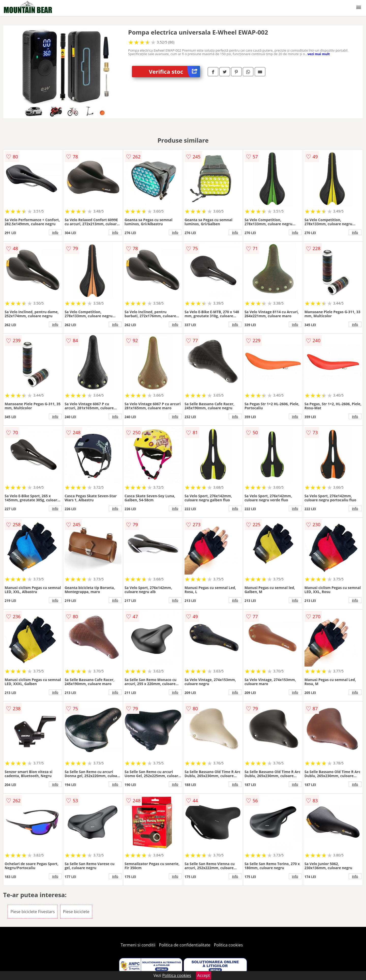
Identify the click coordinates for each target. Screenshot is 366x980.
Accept (204, 975)
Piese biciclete (76, 912)
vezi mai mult (319, 54)
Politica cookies (228, 945)
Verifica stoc (174, 72)
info (55, 232)
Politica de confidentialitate (185, 945)
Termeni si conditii (138, 945)
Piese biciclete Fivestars (33, 912)
